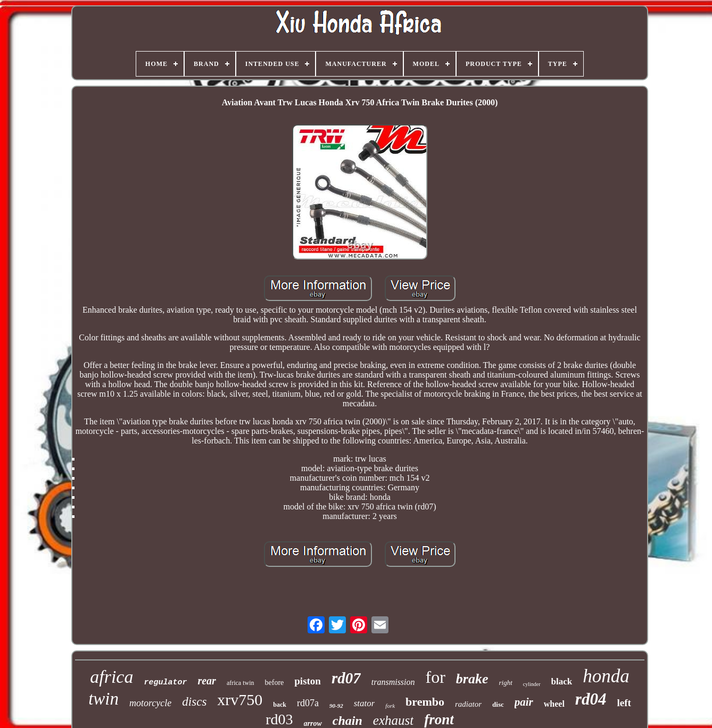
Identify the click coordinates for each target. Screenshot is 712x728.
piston (308, 681)
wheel (554, 704)
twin (104, 699)
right (506, 683)
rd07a (308, 703)
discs (194, 702)
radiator (468, 704)
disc (498, 704)
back (280, 705)
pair (524, 702)
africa (111, 677)
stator (365, 703)
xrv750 (240, 700)
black (562, 681)
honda (606, 676)
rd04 (591, 699)
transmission (393, 682)
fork (390, 706)
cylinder (532, 684)
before (275, 683)
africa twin (241, 683)
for (436, 677)
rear (206, 681)
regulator (165, 683)
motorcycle (150, 703)
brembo (425, 702)
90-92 (336, 706)
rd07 (346, 678)
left (624, 703)
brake (472, 679)
